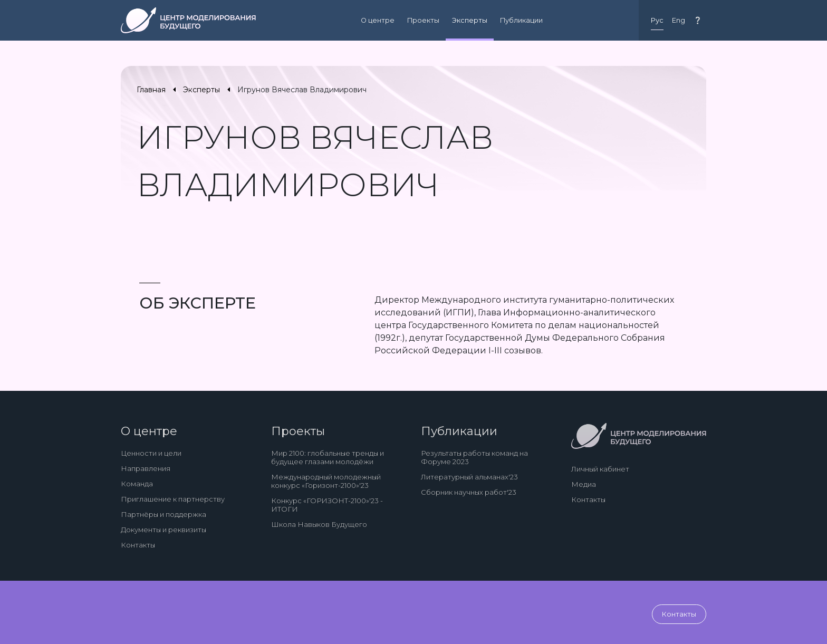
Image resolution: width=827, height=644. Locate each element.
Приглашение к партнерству (173, 499)
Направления (146, 468)
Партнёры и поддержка (164, 514)
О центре (378, 20)
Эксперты (470, 20)
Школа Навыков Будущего (319, 524)
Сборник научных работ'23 (469, 492)
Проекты (423, 20)
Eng (679, 20)
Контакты (138, 545)
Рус (657, 20)
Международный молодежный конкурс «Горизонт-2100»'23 (326, 481)
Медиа (584, 484)
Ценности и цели (151, 453)
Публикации (521, 20)
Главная (151, 90)
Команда (137, 484)
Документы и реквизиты (164, 530)
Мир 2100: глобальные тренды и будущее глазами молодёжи (328, 457)
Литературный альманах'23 (469, 477)
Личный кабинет (600, 469)
